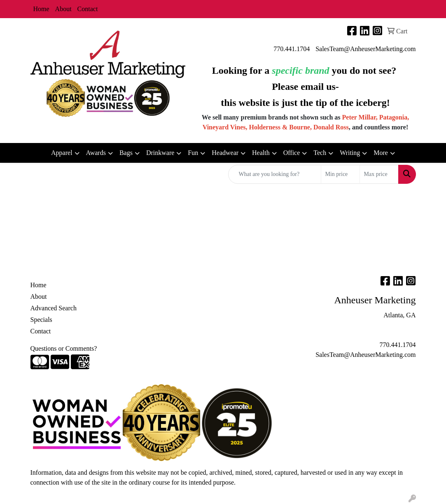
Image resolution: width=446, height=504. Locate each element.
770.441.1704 (292, 49)
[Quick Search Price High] (379, 174)
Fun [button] (193, 153)
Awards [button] (96, 153)
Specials (41, 320)
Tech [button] (320, 153)
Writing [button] (350, 153)
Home (41, 9)
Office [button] (292, 153)
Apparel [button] (62, 153)
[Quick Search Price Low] (340, 174)
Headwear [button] (225, 153)
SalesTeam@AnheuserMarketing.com (365, 49)
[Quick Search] (275, 174)
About (63, 9)
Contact (88, 9)
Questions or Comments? (64, 348)
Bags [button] (126, 153)
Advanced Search (54, 308)
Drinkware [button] (160, 153)
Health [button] (261, 153)
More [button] (381, 153)
